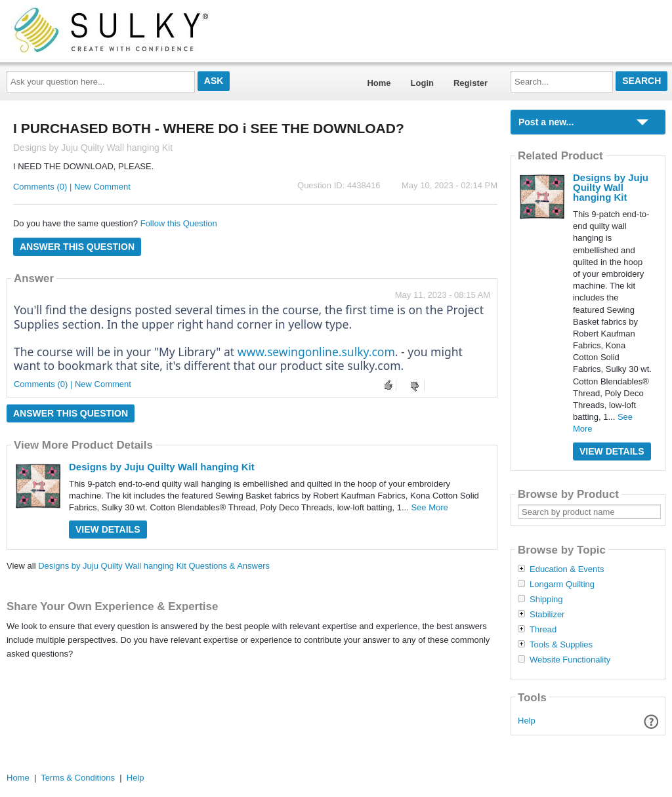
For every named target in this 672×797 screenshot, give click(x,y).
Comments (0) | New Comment (72, 187)
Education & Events (567, 569)
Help (527, 721)
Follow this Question (179, 223)
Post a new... (546, 122)
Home (379, 83)
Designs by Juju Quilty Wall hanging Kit (162, 467)
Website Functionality (570, 660)
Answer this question (77, 247)
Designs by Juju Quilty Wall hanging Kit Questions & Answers (154, 566)
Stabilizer (547, 615)
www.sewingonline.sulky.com (316, 352)
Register (471, 83)
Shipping (546, 600)
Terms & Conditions (78, 778)
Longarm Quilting (562, 584)
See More (429, 507)
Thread (543, 630)
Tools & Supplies (561, 645)
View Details (108, 529)
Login (422, 83)
